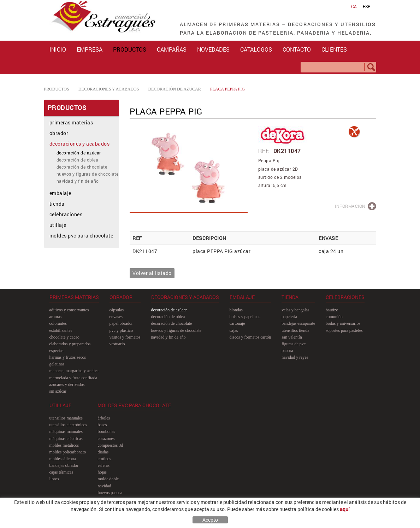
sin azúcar (58, 391)
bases (102, 425)
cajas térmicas (61, 472)
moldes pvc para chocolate (81, 236)
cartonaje (237, 323)
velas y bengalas (295, 310)
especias (57, 351)
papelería (289, 317)
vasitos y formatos (125, 337)
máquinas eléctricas (66, 439)
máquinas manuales (66, 432)
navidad (104, 486)
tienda (57, 204)
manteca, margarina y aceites (74, 371)
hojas (102, 472)
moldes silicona (63, 459)
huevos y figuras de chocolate (88, 174)
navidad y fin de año (78, 181)
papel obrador (121, 323)
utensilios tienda (295, 330)
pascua (287, 351)
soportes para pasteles (344, 330)
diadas (103, 452)
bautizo (332, 310)
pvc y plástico (121, 330)
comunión (334, 317)
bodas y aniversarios (343, 323)
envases (116, 317)
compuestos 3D (110, 445)
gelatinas (57, 364)
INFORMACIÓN (350, 206)
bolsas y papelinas (245, 317)
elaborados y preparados (70, 344)
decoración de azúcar (174, 89)
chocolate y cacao (64, 337)
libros (54, 479)
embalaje (60, 193)
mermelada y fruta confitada (73, 378)
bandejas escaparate (298, 323)
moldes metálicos (64, 445)
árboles (104, 418)
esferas (103, 465)
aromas (56, 317)
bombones (106, 432)
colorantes (58, 323)
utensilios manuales (66, 418)
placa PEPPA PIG (227, 89)
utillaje (58, 225)
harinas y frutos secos (68, 357)
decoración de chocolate (82, 167)
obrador (59, 133)
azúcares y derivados (67, 385)
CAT (355, 6)
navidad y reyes (295, 357)
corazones (106, 439)
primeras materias (71, 122)
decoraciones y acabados (109, 89)
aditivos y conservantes (69, 310)
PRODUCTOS (57, 89)
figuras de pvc (294, 344)
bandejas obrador (64, 465)
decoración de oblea (78, 160)
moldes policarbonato (68, 452)
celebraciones (66, 214)
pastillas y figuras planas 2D (121, 499)
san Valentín (292, 337)
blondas (236, 310)
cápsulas (117, 310)
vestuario (117, 344)
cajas (234, 330)
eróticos (104, 459)
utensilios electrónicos (68, 425)
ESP (367, 6)
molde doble (108, 479)
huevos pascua (110, 493)
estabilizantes (61, 330)
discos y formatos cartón (250, 337)
